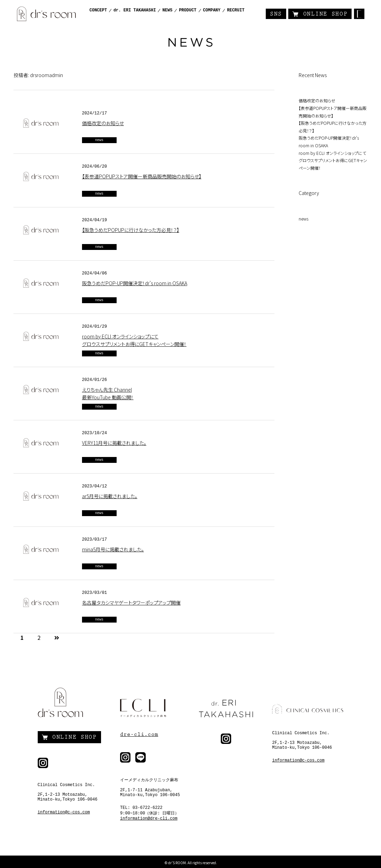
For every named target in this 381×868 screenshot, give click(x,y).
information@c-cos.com (64, 812)
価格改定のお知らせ (103, 123)
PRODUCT (188, 10)
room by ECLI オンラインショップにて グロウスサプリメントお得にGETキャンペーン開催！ (333, 160)
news (99, 140)
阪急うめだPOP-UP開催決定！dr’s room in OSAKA (135, 283)
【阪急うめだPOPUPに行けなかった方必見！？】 (131, 230)
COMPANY (212, 10)
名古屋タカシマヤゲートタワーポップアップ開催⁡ (131, 603)
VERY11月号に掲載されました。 (114, 443)
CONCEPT (98, 10)
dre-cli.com (139, 734)
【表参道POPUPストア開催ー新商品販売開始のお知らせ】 (142, 176)
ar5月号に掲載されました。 (110, 496)
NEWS (167, 10)
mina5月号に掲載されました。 (113, 549)
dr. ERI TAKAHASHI (135, 10)
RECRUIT (236, 10)
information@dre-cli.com (149, 819)
